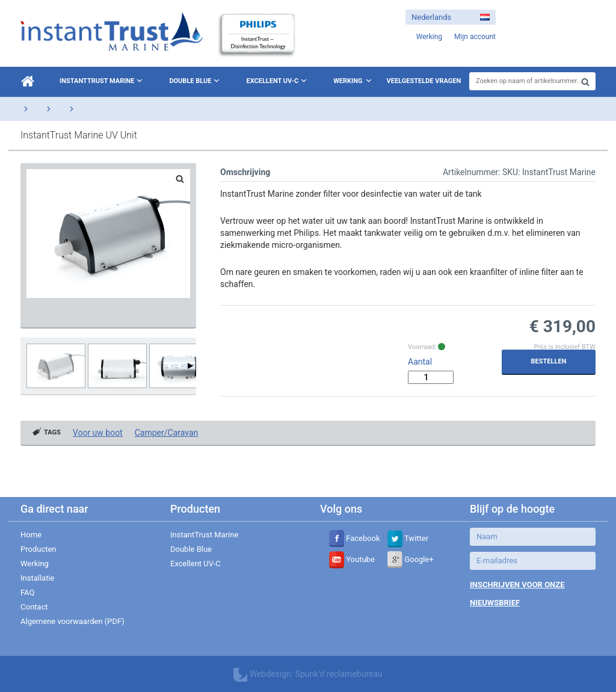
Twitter (408, 538)
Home (31, 535)
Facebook (355, 538)
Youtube (352, 559)
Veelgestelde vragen (424, 81)
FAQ (27, 592)
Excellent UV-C (278, 81)
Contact (34, 607)
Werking (348, 81)
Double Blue (196, 81)
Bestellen (549, 361)
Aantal (420, 362)
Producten (38, 549)
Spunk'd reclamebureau (339, 674)
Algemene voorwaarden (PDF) (72, 621)
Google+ (411, 559)
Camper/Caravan (167, 433)
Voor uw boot (98, 433)
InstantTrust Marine (102, 81)
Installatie (37, 578)
